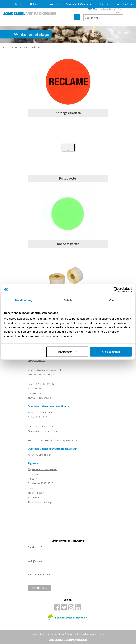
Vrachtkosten (36, 493)
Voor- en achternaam (39, 574)
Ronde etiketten (68, 244)
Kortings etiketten (68, 113)
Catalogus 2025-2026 (40, 483)
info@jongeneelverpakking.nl (47, 370)
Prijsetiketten (68, 178)
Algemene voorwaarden (42, 469)
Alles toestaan (111, 351)
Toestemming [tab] (24, 300)
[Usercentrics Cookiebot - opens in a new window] (116, 290)
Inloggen (56, 4)
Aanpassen (67, 351)
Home (6, 47)
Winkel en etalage (21, 47)
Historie (33, 479)
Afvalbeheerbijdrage (40, 502)
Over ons (33, 488)
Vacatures (34, 497)
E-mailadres (35, 547)
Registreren (36, 4)
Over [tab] (112, 300)
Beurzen (33, 474)
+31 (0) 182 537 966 (36, 360)
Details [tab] (68, 300)
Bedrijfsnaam (36, 561)
